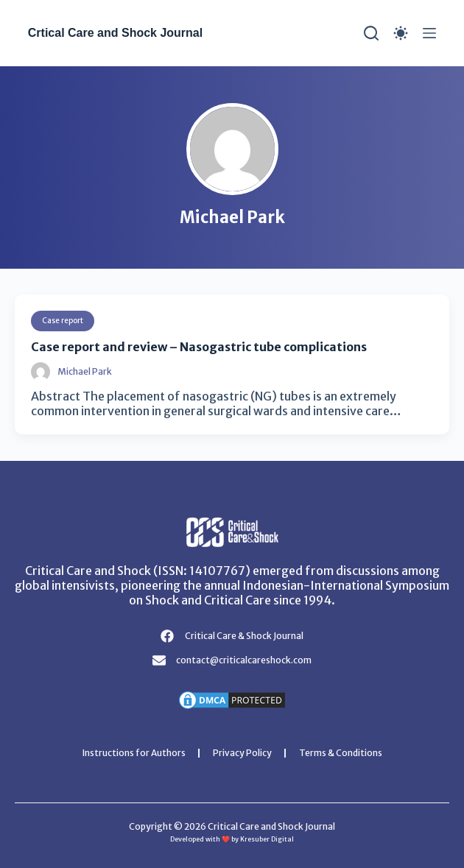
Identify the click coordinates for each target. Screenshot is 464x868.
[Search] (371, 33)
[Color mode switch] (401, 33)
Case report (63, 321)
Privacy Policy (242, 753)
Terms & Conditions (341, 753)
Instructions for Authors (134, 753)
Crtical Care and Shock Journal (115, 33)
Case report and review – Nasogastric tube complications (199, 347)
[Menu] (429, 33)
